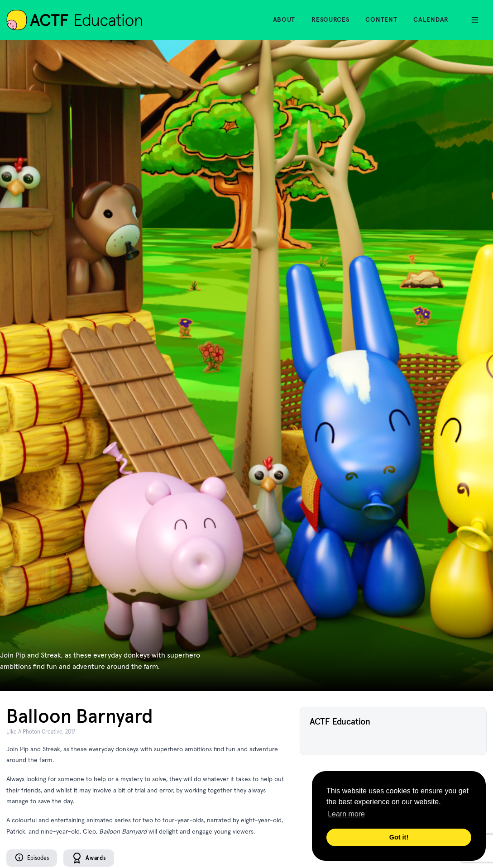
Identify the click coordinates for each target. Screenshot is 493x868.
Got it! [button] (399, 837)
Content (381, 19)
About (284, 19)
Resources (330, 19)
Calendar (431, 19)
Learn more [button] (346, 814)
